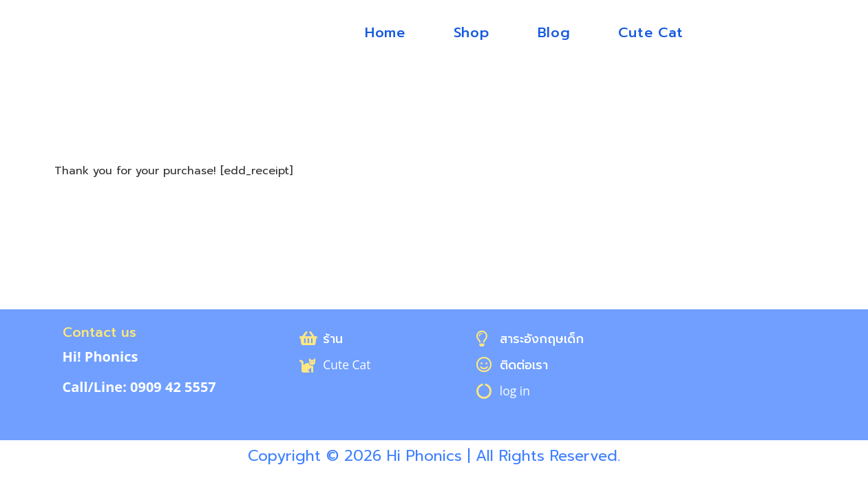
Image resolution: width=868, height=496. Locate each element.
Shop (472, 32)
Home (385, 32)
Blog (554, 32)
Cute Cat (651, 32)
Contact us (100, 332)
